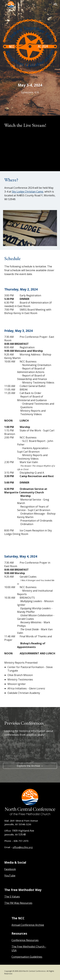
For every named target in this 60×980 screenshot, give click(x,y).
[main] (30, 88)
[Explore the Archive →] (30, 766)
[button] (4, 4)
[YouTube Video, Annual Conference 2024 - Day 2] (30, 149)
